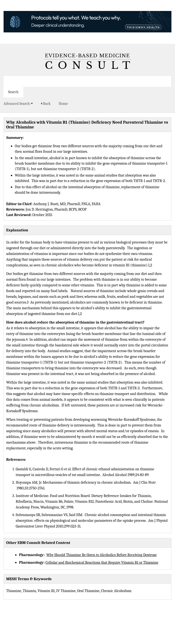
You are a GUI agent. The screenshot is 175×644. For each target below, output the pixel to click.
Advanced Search (18, 104)
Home (63, 104)
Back (46, 104)
